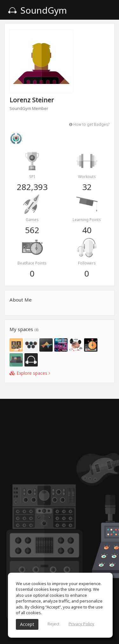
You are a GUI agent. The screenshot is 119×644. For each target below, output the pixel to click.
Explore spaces (30, 373)
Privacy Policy (81, 624)
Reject (53, 624)
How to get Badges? (89, 124)
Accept (27, 624)
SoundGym (37, 10)
